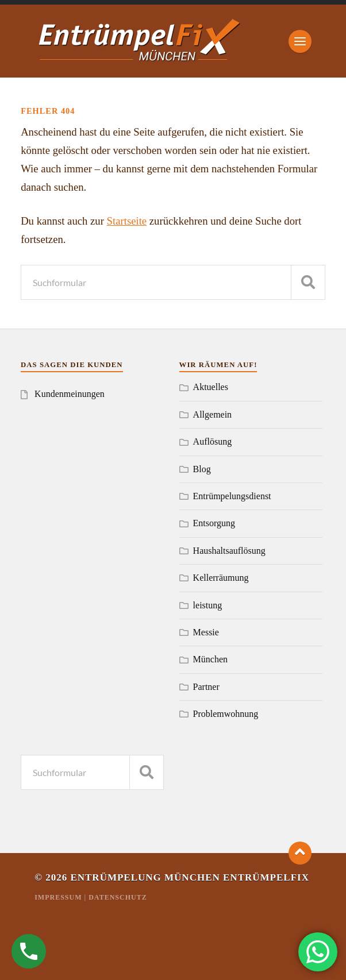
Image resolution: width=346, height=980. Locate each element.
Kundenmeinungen (70, 394)
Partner (206, 687)
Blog (202, 469)
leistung (208, 605)
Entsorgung (214, 523)
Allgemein (213, 414)
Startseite (127, 221)
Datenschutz (118, 897)
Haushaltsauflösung (229, 551)
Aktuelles (211, 387)
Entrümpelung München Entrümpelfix (190, 877)
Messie (206, 632)
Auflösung (213, 441)
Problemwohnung (226, 714)
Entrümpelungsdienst (232, 496)
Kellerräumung (221, 578)
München (210, 659)
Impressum (58, 897)
